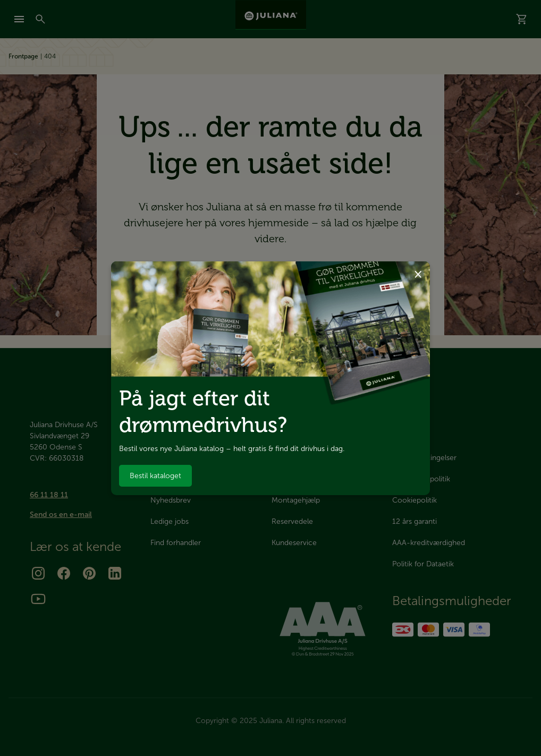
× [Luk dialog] (418, 273)
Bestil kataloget (155, 476)
